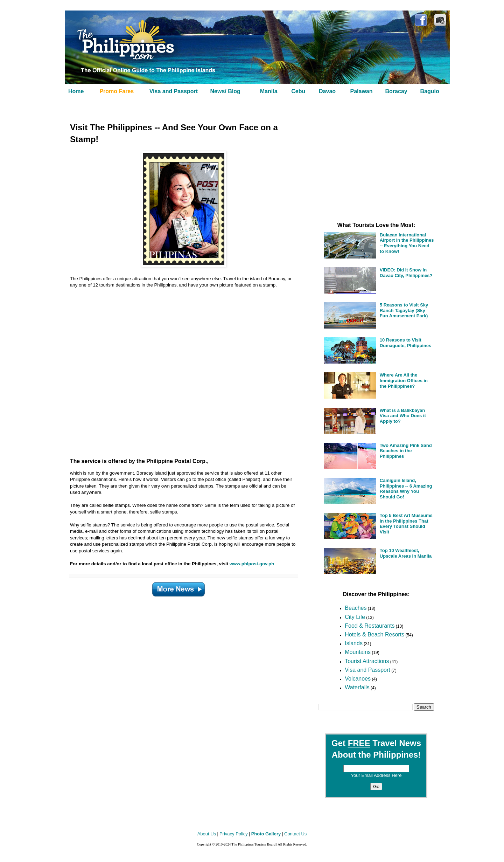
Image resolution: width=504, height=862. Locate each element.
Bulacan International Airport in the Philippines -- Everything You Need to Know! (407, 243)
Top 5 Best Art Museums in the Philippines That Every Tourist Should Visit (406, 524)
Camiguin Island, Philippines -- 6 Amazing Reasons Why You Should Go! (406, 489)
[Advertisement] (175, 370)
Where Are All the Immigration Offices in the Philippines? (404, 380)
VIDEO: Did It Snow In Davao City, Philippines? (406, 273)
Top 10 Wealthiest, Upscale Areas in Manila (406, 553)
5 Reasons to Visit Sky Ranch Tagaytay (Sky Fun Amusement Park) (404, 310)
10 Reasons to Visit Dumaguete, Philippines (405, 343)
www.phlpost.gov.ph (252, 564)
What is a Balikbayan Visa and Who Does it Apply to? (403, 416)
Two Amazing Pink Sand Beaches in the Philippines (406, 451)
